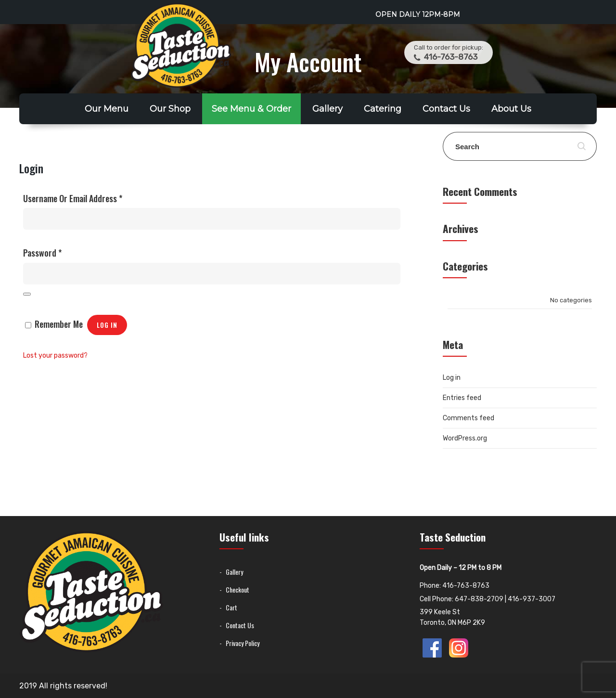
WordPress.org (465, 438)
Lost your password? (55, 355)
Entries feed (462, 398)
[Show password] (27, 294)
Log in (107, 325)
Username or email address (73, 198)
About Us (511, 109)
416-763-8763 (450, 57)
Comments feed (468, 418)
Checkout (237, 589)
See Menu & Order (251, 109)
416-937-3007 (532, 599)
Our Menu (107, 109)
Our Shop (170, 109)
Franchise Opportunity (308, 140)
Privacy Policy (243, 643)
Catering (383, 109)
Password (42, 252)
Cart (231, 607)
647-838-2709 (479, 599)
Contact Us (446, 109)
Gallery (327, 109)
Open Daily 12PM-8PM (418, 14)
